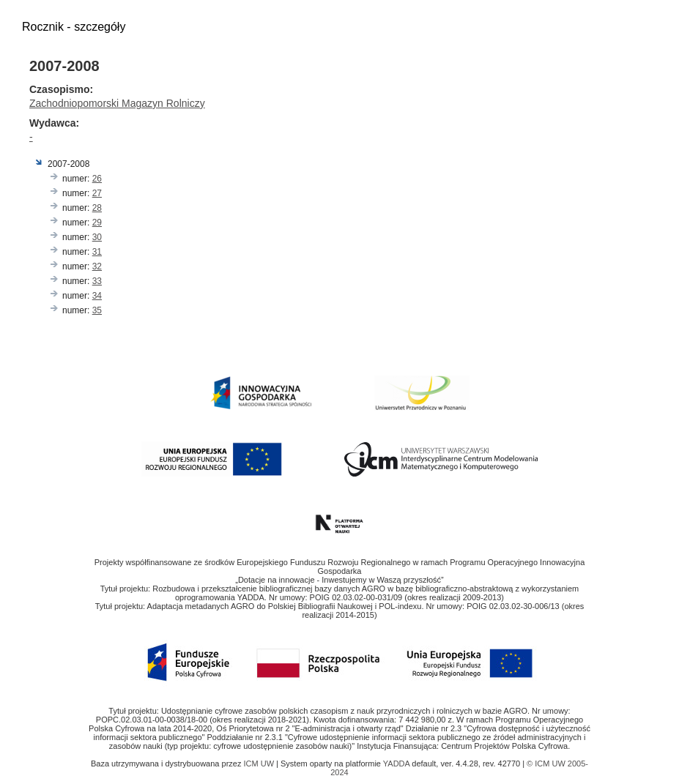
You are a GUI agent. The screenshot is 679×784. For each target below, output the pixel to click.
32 (97, 266)
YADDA (398, 764)
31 (97, 252)
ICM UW (260, 764)
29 (97, 223)
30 (97, 237)
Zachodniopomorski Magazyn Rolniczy (117, 103)
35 (97, 310)
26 (97, 179)
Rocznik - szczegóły (74, 27)
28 (97, 208)
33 (97, 281)
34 (97, 296)
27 (97, 193)
